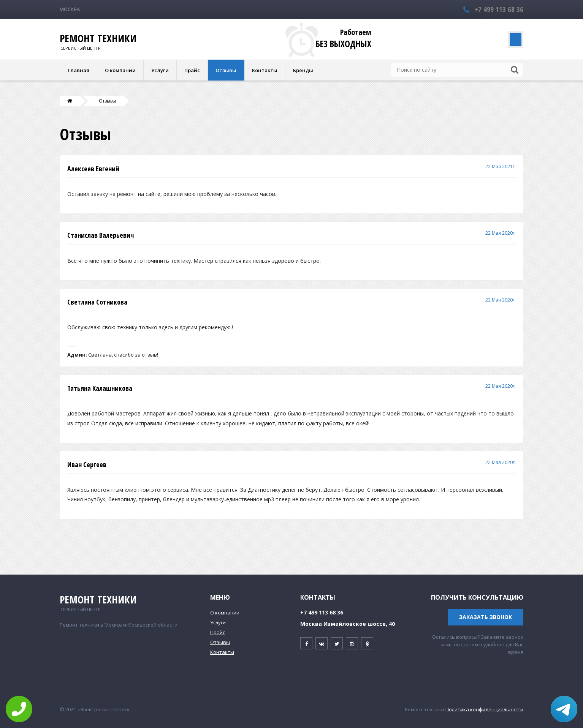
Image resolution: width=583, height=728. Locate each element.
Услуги (160, 70)
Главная (78, 70)
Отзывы (226, 70)
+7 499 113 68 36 (499, 9)
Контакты (265, 70)
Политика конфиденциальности (484, 709)
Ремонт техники (98, 38)
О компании (120, 70)
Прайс (192, 70)
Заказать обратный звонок (467, 40)
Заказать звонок (486, 617)
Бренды (303, 70)
